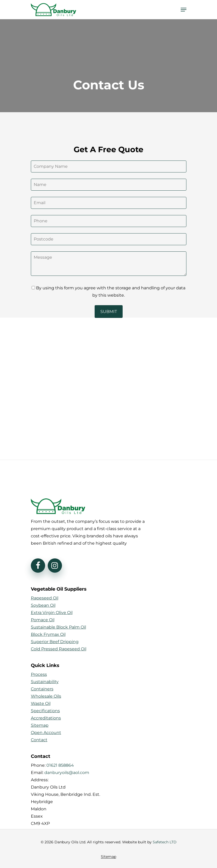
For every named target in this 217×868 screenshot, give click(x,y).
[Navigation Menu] (184, 10)
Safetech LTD (165, 842)
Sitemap (108, 857)
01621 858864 (60, 765)
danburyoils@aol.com (67, 773)
